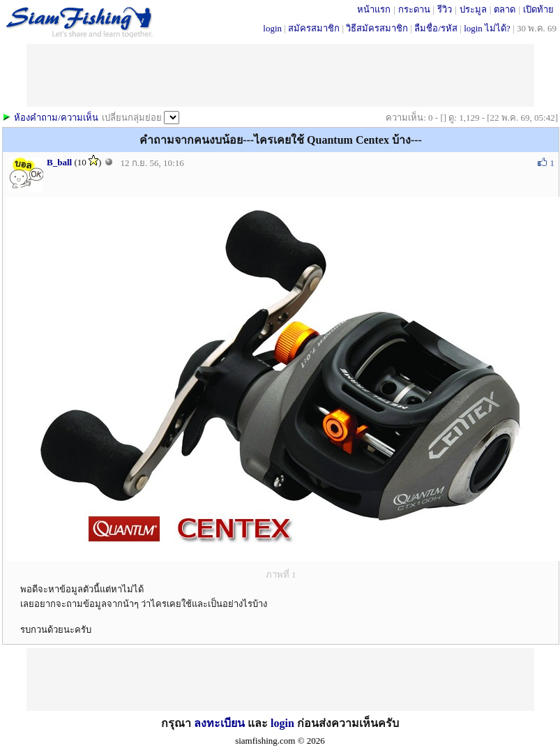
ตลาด (505, 9)
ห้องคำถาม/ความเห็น (56, 118)
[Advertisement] (280, 680)
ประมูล (473, 9)
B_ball (59, 162)
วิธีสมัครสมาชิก (377, 28)
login (272, 28)
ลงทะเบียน (219, 723)
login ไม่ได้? (487, 28)
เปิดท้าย (538, 9)
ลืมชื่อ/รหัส (436, 28)
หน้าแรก (374, 9)
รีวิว (445, 9)
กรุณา (177, 723)
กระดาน (414, 9)
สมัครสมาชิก (314, 28)
